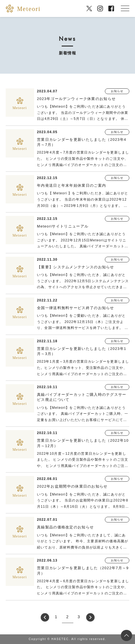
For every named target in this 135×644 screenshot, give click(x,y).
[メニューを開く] (125, 8)
